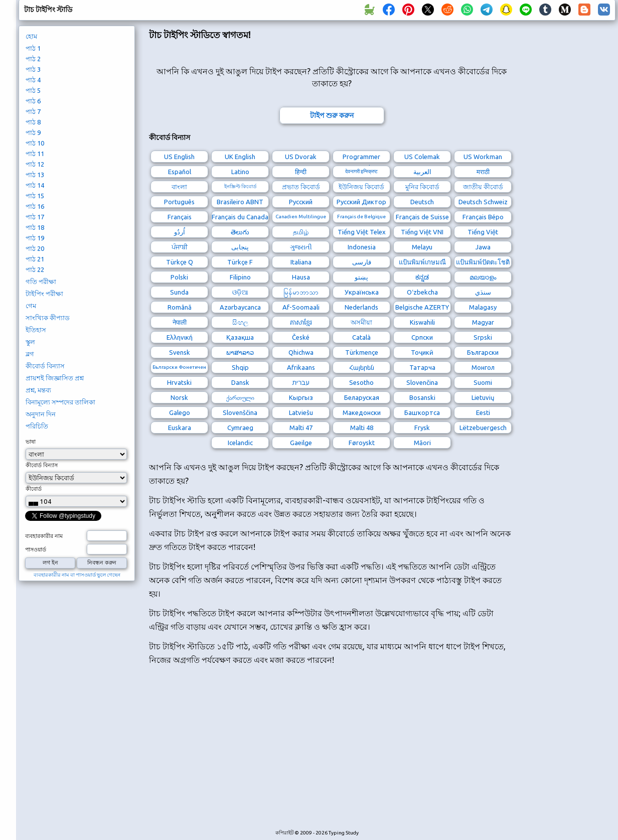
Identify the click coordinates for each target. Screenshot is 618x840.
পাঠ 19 (35, 238)
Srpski (483, 337)
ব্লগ (30, 354)
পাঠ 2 (33, 59)
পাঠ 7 (33, 111)
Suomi (483, 382)
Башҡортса (422, 412)
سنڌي (483, 292)
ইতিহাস (36, 330)
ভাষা (31, 442)
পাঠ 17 (35, 217)
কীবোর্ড (34, 489)
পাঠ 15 (35, 196)
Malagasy (483, 307)
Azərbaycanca (240, 307)
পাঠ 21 (35, 259)
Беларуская (362, 397)
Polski (179, 277)
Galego (180, 412)
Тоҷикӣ (422, 352)
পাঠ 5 (33, 90)
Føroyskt (362, 443)
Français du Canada (240, 217)
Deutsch (422, 202)
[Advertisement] (236, 753)
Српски (422, 337)
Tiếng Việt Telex (362, 232)
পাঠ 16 (35, 206)
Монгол (483, 367)
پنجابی (240, 247)
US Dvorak (301, 157)
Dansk (240, 382)
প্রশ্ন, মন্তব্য (38, 390)
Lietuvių (483, 397)
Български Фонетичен (179, 367)
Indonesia (362, 247)
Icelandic (240, 443)
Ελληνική (180, 337)
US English (179, 157)
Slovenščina (240, 412)
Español (180, 172)
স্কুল (30, 342)
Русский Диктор (361, 202)
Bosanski (422, 397)
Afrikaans (301, 367)
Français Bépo (483, 217)
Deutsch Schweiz (483, 202)
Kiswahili (422, 322)
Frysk (422, 428)
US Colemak (422, 157)
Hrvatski (179, 382)
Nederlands (361, 307)
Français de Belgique (361, 217)
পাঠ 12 (35, 164)
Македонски (362, 412)
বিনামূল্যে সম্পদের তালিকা (60, 402)
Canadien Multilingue (301, 217)
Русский (301, 202)
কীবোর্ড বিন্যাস (45, 366)
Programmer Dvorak (361, 158)
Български (483, 352)
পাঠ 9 (33, 132)
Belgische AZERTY (422, 307)
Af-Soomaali (301, 307)
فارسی (362, 262)
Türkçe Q (180, 262)
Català (361, 337)
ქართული (240, 397)
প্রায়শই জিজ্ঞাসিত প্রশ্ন (55, 378)
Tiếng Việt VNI (422, 232)
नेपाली (180, 322)
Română (180, 307)
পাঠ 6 (33, 101)
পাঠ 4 (33, 80)
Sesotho (361, 382)
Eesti (483, 412)
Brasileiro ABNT (240, 202)
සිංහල (240, 322)
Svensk (180, 352)
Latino (240, 172)
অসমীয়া (361, 322)
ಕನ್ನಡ (422, 277)
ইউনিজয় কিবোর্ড (361, 187)
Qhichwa (301, 352)
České (301, 337)
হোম (31, 36)
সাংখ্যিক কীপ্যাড (48, 318)
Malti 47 (301, 428)
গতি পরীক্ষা (41, 282)
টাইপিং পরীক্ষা (44, 294)
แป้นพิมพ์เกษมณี (422, 262)
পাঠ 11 (35, 154)
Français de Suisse (422, 217)
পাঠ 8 (33, 122)
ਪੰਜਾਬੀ (180, 247)
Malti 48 (362, 428)
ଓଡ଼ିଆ (240, 292)
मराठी (483, 172)
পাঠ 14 (35, 185)
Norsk (179, 397)
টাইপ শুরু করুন (332, 115)
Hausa (301, 277)
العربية (422, 172)
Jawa (483, 247)
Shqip (240, 367)
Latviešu (301, 412)
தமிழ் (301, 232)
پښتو (361, 277)
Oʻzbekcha (422, 292)
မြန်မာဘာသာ (301, 292)
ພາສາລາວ (240, 352)
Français (180, 217)
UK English (240, 157)
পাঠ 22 (35, 269)
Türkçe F (240, 262)
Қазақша (240, 337)
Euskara (180, 428)
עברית (301, 382)
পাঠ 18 (35, 227)
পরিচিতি (37, 426)
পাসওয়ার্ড (36, 549)
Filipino (240, 277)
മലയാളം (483, 277)
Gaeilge (301, 443)
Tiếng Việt (483, 232)
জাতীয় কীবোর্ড (483, 187)
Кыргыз (301, 397)
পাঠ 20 (35, 248)
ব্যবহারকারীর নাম (44, 536)
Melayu (422, 247)
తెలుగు (240, 232)
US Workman (483, 157)
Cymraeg (240, 428)
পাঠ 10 (35, 143)
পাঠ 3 (33, 69)
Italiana (301, 262)
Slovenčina (422, 382)
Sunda (179, 292)
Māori (422, 443)
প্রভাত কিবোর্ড (301, 187)
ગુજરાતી (301, 247)
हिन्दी (301, 172)
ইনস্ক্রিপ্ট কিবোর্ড (240, 186)
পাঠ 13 (35, 175)
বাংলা (179, 187)
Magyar (483, 322)
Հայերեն (362, 367)
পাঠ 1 (33, 48)
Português (179, 202)
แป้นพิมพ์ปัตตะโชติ (483, 262)
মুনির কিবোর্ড (422, 187)
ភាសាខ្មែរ (301, 322)
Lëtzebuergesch (483, 428)
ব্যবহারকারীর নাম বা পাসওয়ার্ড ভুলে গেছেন (77, 575)
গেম (31, 306)
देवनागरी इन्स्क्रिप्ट (361, 171)
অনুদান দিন (41, 414)
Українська (362, 292)
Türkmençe (362, 352)
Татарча (422, 367)
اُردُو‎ (180, 232)
